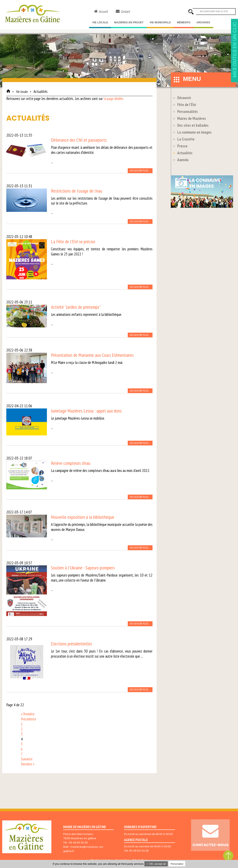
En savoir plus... (140, 171)
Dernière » (28, 764)
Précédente (29, 719)
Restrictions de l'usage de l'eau (77, 191)
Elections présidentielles (71, 644)
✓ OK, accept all (156, 864)
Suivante (27, 759)
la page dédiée (113, 99)
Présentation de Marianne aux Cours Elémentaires (92, 355)
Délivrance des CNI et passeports (79, 140)
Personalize (177, 864)
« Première (28, 714)
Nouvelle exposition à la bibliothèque (83, 517)
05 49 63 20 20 (78, 843)
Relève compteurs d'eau (71, 463)
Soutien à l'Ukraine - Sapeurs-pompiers (83, 568)
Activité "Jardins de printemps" (76, 307)
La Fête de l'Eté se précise (73, 242)
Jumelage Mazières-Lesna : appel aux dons (86, 411)
